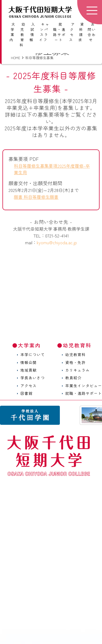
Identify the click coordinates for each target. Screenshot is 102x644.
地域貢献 (29, 370)
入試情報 (33, 32)
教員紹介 (73, 378)
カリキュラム (78, 370)
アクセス (72, 32)
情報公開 (29, 362)
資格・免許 (75, 362)
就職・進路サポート (60, 32)
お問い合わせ (92, 32)
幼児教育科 (23, 35)
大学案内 (13, 32)
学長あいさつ (33, 378)
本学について (33, 354)
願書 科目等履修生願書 (36, 197)
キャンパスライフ (44, 32)
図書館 (27, 393)
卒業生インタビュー (84, 386)
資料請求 (81, 32)
